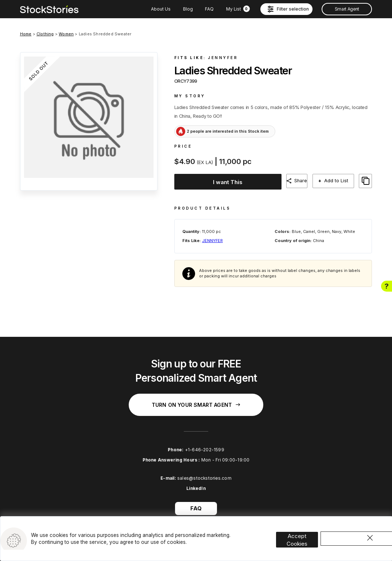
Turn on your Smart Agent (196, 399)
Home (26, 34)
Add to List (339, 181)
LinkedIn (196, 483)
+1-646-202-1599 (205, 444)
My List (238, 9)
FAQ (209, 9)
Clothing (45, 34)
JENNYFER (223, 58)
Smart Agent (347, 9)
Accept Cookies (304, 529)
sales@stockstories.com (204, 472)
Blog (188, 9)
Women (66, 34)
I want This (226, 181)
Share (302, 181)
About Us (161, 9)
